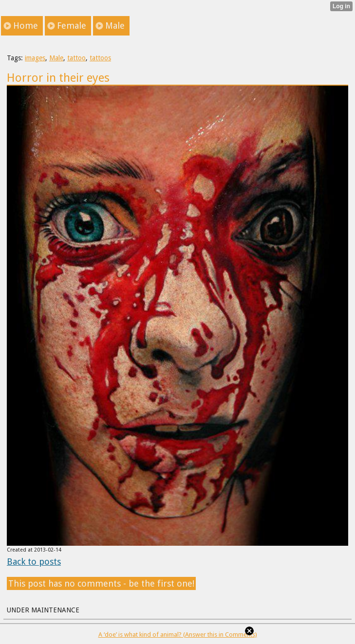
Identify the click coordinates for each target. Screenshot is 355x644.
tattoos (100, 58)
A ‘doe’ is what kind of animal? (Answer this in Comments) (178, 635)
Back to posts (34, 562)
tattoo (76, 58)
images (35, 58)
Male (56, 58)
